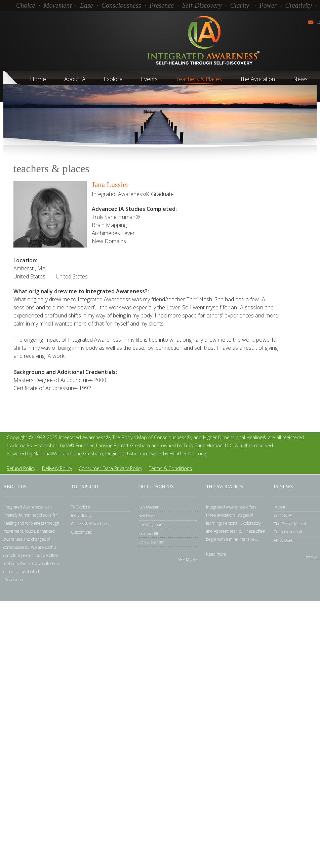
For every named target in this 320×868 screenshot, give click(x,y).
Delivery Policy (57, 468)
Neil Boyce (147, 516)
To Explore (81, 507)
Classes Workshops (90, 524)
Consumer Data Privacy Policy (110, 468)
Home (38, 79)
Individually (81, 515)
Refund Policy (21, 468)
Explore (113, 79)
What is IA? (283, 515)
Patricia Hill (148, 533)
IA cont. (280, 507)
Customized (82, 532)
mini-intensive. (242, 539)
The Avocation (257, 79)
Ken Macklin (149, 507)
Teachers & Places (199, 79)
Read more (14, 580)
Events (149, 79)
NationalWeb (48, 454)
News (300, 79)
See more (188, 559)
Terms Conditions (170, 468)
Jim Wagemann (152, 524)
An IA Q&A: (284, 540)
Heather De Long (188, 454)
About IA (75, 79)
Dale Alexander (151, 542)
